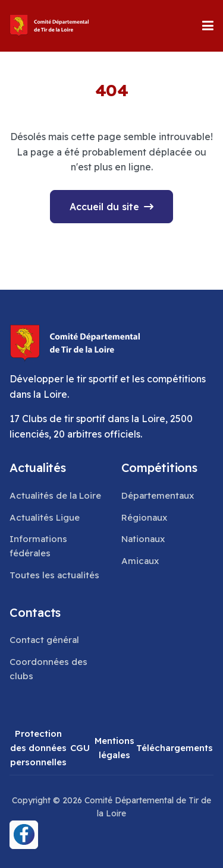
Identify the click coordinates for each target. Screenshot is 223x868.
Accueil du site (104, 207)
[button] (208, 26)
